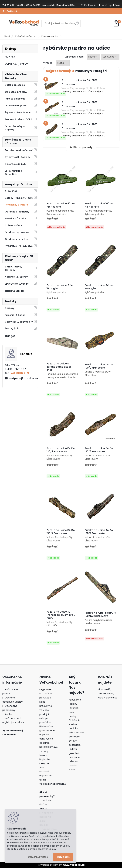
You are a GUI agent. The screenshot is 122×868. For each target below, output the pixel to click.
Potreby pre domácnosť (19, 150)
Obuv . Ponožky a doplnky (15, 128)
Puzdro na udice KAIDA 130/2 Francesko (99, 450)
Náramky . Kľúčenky (16, 277)
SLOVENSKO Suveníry (17, 284)
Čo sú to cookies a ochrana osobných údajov (32, 849)
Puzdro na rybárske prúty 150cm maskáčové (100, 614)
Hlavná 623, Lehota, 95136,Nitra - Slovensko (108, 694)
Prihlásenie (90, 5)
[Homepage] (3, 11)
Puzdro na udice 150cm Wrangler (99, 287)
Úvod (7, 36)
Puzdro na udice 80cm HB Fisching (61, 205)
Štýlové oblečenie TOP (18, 113)
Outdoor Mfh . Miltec (17, 239)
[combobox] (93, 57)
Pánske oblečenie (15, 99)
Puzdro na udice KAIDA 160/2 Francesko (99, 532)
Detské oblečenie (15, 85)
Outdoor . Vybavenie (17, 232)
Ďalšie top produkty (81, 147)
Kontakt (9, 714)
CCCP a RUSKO (15, 291)
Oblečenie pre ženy (16, 92)
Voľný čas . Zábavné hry (19, 322)
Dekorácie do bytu (16, 164)
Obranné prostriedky (17, 212)
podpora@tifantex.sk (22, 378)
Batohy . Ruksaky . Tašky (19, 198)
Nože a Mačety (13, 225)
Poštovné (12, 11)
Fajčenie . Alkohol (15, 315)
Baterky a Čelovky (15, 219)
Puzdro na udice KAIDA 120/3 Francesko (61, 450)
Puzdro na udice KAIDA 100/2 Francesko (99, 366)
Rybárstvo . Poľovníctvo (19, 246)
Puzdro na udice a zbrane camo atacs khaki (59, 367)
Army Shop (11, 191)
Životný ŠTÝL (12, 329)
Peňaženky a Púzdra (26, 36)
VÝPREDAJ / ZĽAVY (16, 64)
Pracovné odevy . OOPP (18, 119)
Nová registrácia (111, 5)
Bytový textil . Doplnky (17, 157)
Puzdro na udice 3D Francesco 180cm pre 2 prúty (61, 615)
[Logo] (24, 23)
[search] (77, 25)
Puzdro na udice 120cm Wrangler (61, 287)
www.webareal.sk (74, 865)
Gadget (10, 336)
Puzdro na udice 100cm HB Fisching (99, 205)
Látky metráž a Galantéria (14, 172)
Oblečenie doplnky (16, 106)
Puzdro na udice (50, 36)
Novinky (10, 57)
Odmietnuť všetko (38, 857)
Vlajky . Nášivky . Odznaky (14, 268)
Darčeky (10, 308)
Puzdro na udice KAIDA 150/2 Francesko (61, 532)
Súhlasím (63, 857)
